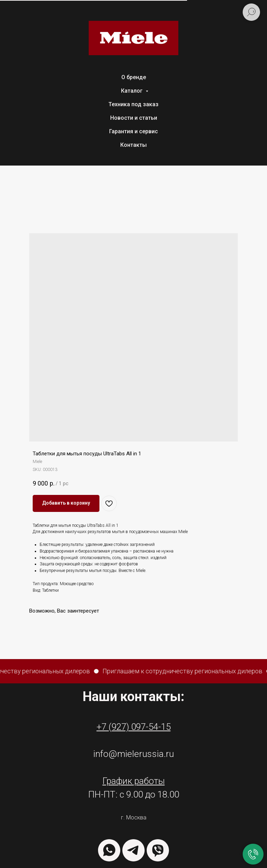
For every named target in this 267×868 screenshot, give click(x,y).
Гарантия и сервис (133, 131)
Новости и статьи (134, 118)
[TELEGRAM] (133, 850)
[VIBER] (158, 850)
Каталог (132, 91)
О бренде (134, 77)
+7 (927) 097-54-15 (134, 727)
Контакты (133, 145)
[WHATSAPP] (109, 850)
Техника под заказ (133, 104)
